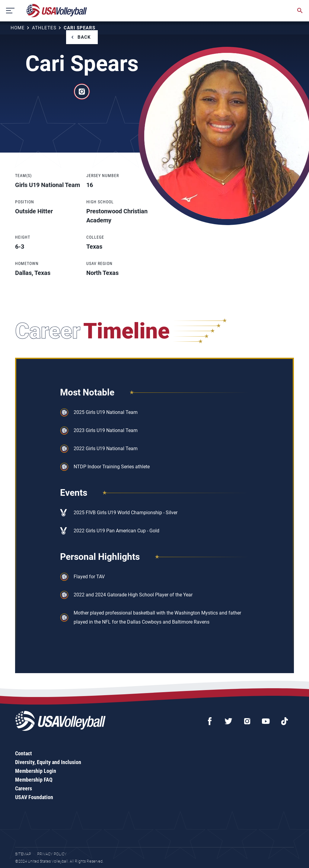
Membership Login (36, 771)
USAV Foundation (34, 797)
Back (84, 37)
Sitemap (23, 854)
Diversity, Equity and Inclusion (48, 762)
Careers (24, 788)
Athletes (44, 28)
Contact (24, 753)
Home (18, 28)
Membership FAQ (34, 780)
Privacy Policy (52, 854)
